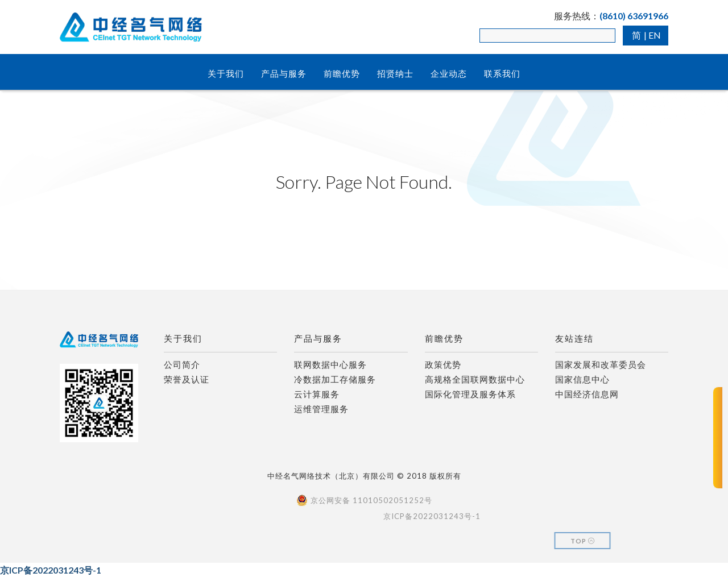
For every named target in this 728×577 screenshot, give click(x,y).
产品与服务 (284, 73)
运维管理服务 (321, 409)
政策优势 (443, 364)
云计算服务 (317, 394)
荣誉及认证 (187, 379)
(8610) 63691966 (634, 16)
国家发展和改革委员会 (601, 364)
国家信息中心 (582, 379)
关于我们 (226, 73)
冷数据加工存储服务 (335, 379)
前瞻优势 (342, 73)
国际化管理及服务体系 (470, 394)
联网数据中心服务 (330, 364)
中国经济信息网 (587, 394)
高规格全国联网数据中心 (475, 379)
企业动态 (449, 73)
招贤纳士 (395, 73)
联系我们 (502, 73)
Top (583, 541)
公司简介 (182, 364)
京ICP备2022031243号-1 (51, 570)
